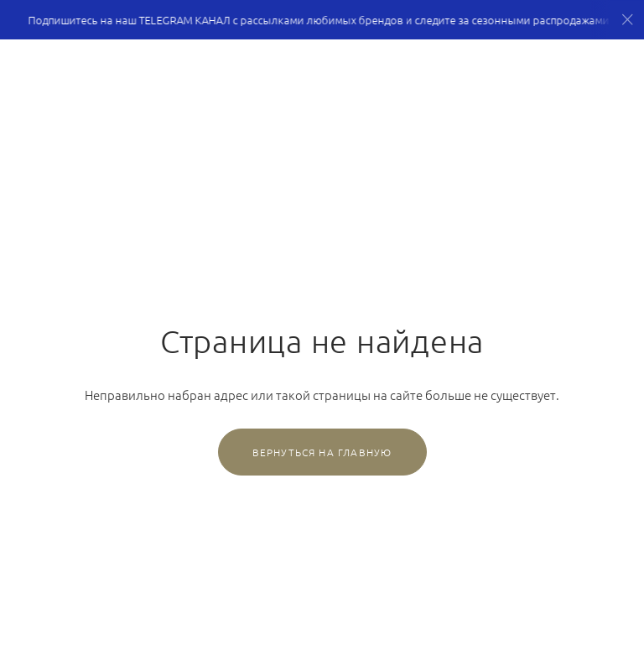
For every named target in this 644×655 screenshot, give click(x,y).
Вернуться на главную (322, 452)
